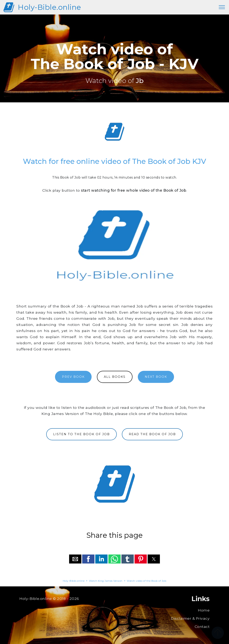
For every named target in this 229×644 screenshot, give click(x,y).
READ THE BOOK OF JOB (152, 434)
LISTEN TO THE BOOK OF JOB (81, 434)
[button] (75, 559)
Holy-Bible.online (49, 7)
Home (204, 610)
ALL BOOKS (115, 377)
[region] (114, 132)
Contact (202, 627)
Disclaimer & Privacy (190, 618)
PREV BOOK (73, 377)
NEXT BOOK (156, 377)
